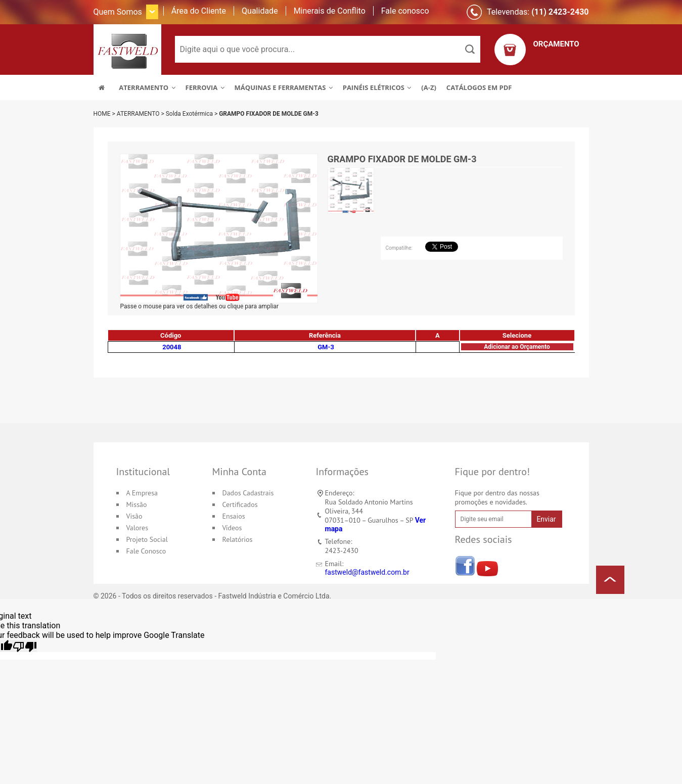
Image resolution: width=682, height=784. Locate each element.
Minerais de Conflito (330, 11)
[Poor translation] (25, 646)
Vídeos (232, 528)
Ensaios (234, 516)
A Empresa (142, 493)
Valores (138, 528)
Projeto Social (147, 539)
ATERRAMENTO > (141, 114)
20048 (172, 347)
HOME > (105, 114)
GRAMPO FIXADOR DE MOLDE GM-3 (269, 114)
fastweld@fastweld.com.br (367, 572)
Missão (137, 504)
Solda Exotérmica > (193, 114)
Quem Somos (118, 12)
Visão (134, 516)
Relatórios (238, 539)
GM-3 (326, 347)
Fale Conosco (146, 551)
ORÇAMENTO (556, 44)
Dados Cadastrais (248, 493)
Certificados (240, 504)
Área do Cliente (199, 11)
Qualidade (260, 11)
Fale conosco (405, 11)
